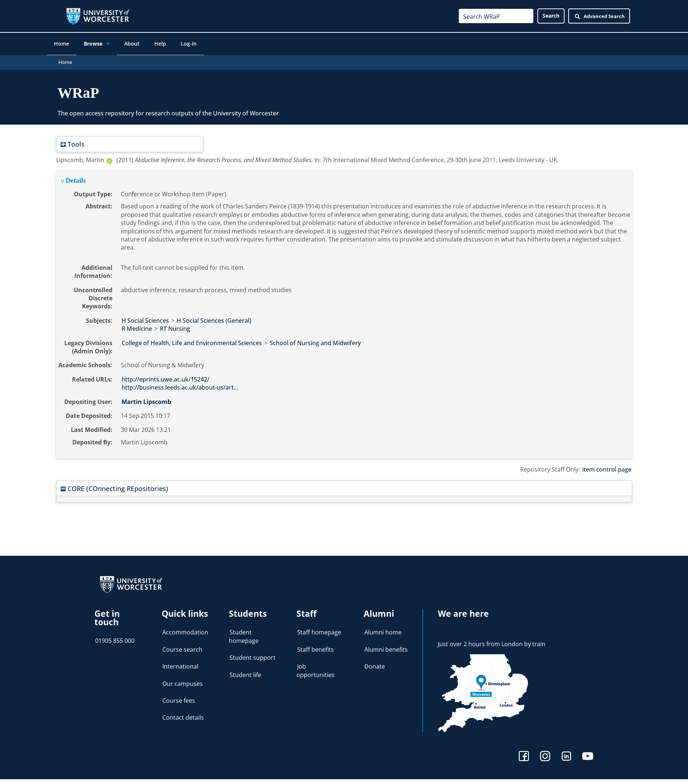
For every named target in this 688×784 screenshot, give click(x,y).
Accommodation (185, 629)
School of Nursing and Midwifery (315, 340)
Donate (375, 663)
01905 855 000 (115, 637)
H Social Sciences (145, 317)
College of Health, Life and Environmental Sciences (192, 340)
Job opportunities (316, 667)
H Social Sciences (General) (214, 317)
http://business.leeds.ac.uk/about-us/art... (180, 384)
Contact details (183, 715)
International (180, 663)
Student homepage (244, 633)
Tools (73, 141)
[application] (114, 44)
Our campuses (183, 680)
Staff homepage (319, 629)
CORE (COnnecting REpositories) (114, 485)
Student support (253, 654)
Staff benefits (316, 646)
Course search (182, 646)
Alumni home (383, 629)
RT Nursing (175, 325)
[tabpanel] (344, 311)
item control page (607, 466)
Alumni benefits (386, 646)
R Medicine (137, 325)
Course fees (179, 697)
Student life (245, 672)
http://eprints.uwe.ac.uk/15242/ (165, 376)
